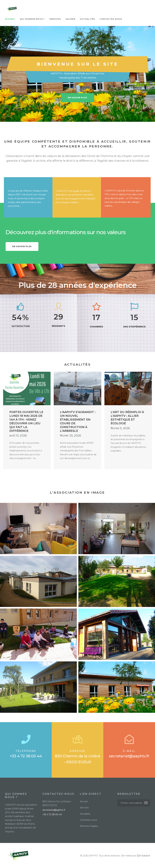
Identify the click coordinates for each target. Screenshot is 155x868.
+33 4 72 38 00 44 (26, 756)
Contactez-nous (111, 19)
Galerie (70, 19)
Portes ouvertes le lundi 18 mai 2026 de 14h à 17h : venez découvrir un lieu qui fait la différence (26, 421)
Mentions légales (89, 826)
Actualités (87, 19)
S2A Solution (143, 856)
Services (55, 19)
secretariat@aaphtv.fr (129, 756)
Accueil (10, 19)
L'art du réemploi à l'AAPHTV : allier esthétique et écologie (127, 418)
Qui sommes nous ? (32, 19)
